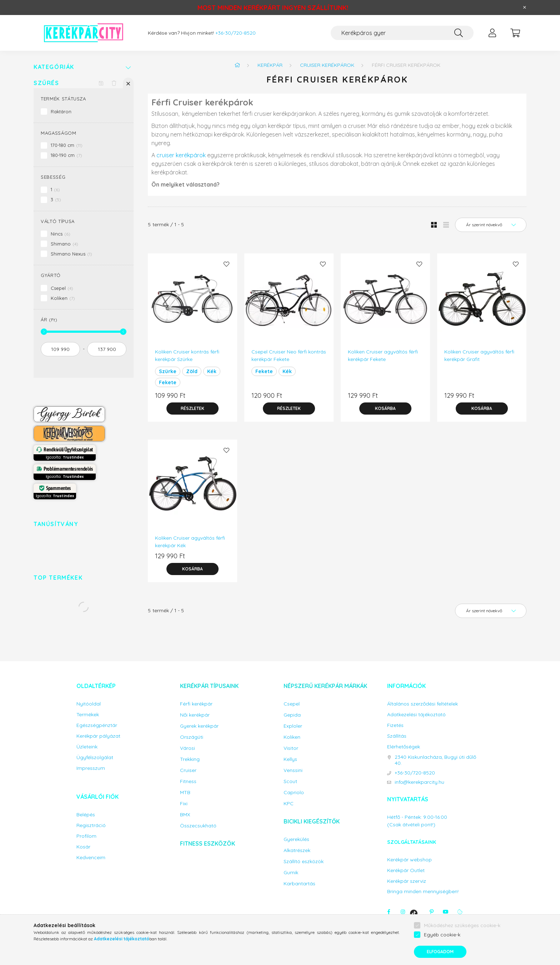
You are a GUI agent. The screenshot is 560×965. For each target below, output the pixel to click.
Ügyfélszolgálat (95, 758)
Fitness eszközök (207, 843)
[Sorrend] (491, 225)
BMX (185, 815)
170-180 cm (67, 145)
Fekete (168, 382)
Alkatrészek (297, 850)
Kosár (83, 847)
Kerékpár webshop (409, 860)
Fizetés (395, 725)
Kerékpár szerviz (407, 881)
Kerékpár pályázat (98, 736)
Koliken (63, 298)
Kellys (290, 759)
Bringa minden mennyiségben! (423, 891)
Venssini (293, 770)
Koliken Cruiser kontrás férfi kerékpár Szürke (187, 355)
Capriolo (294, 793)
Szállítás (397, 736)
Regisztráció (91, 825)
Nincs (61, 234)
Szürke (168, 371)
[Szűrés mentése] (101, 83)
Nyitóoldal (89, 704)
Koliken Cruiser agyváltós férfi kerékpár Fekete (383, 355)
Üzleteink (87, 747)
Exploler (293, 726)
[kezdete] (60, 349)
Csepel (62, 288)
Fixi (184, 804)
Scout (290, 781)
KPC (289, 804)
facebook (389, 912)
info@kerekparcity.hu (419, 782)
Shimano (64, 244)
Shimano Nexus (71, 254)
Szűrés (46, 83)
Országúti (192, 737)
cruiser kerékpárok (181, 155)
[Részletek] (192, 409)
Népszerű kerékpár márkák (325, 686)
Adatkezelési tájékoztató (416, 715)
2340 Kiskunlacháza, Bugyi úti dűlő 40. (435, 760)
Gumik (291, 873)
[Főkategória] (237, 65)
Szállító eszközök (304, 862)
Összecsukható (198, 826)
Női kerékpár (195, 715)
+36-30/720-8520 (236, 33)
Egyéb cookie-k (442, 935)
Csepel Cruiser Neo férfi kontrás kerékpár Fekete (289, 355)
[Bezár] (525, 8)
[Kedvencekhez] (226, 264)
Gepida (292, 715)
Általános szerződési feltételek (422, 704)
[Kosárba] (385, 409)
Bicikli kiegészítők (312, 821)
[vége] (107, 349)
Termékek (88, 715)
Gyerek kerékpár (199, 726)
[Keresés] (459, 33)
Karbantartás (299, 884)
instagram (403, 912)
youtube (446, 912)
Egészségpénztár (97, 725)
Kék (212, 371)
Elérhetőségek (404, 747)
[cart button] (515, 33)
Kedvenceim (91, 858)
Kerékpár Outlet (406, 870)
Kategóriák (54, 67)
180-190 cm (66, 155)
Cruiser (188, 770)
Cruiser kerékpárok (327, 65)
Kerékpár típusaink (209, 686)
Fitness (188, 781)
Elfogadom (440, 952)
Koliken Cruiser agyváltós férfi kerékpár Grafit (479, 355)
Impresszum (91, 768)
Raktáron (61, 112)
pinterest (431, 912)
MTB (185, 793)
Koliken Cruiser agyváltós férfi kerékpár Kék (190, 542)
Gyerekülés (296, 839)
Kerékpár (270, 65)
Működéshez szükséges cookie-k (462, 925)
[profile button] (492, 33)
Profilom (86, 836)
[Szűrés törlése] (114, 83)
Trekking (190, 759)
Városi (187, 748)
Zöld (192, 371)
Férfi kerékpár (196, 704)
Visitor (291, 748)
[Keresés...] (402, 33)
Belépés (86, 815)
